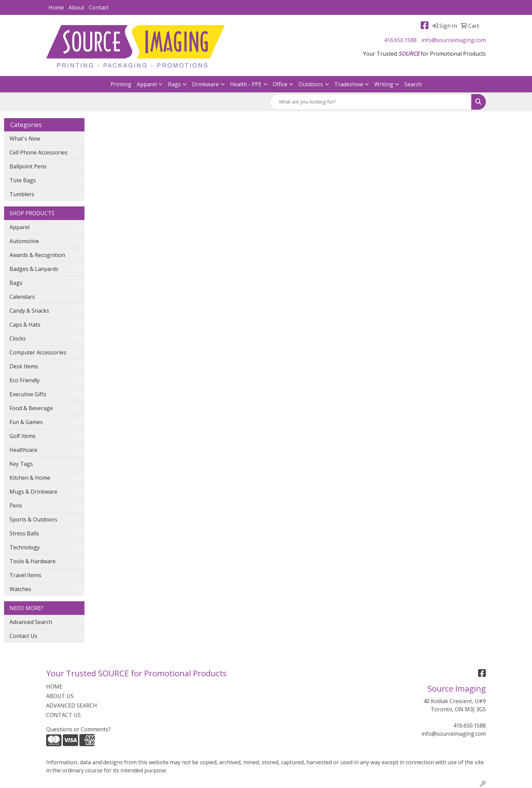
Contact (99, 7)
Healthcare (23, 450)
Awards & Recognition (37, 255)
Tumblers (22, 194)
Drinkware (205, 84)
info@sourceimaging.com (454, 40)
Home (56, 7)
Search (413, 84)
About (76, 7)
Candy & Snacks (29, 311)
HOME (54, 686)
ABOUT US (60, 696)
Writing (384, 84)
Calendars (22, 297)
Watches (20, 589)
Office (280, 84)
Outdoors (311, 84)
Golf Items (23, 436)
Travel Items (25, 575)
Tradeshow (349, 84)
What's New (25, 139)
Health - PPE (246, 84)
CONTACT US (63, 715)
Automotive (24, 241)
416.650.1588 (400, 40)
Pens (16, 506)
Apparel (147, 84)
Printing (121, 84)
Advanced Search (31, 622)
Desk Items (24, 366)
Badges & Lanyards (34, 269)
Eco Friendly (25, 380)
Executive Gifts (28, 394)
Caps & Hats (25, 325)
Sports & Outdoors (33, 519)
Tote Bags (23, 180)
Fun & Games (26, 422)
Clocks (18, 338)
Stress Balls (24, 533)
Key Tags (21, 464)
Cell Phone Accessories (39, 152)
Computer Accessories (38, 352)
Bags (174, 84)
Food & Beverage (31, 408)
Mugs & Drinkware (33, 492)
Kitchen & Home (30, 478)
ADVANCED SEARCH (72, 705)
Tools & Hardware (33, 561)
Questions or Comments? (78, 729)
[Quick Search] (371, 102)
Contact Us (23, 636)
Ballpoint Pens (28, 166)
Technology (25, 547)
